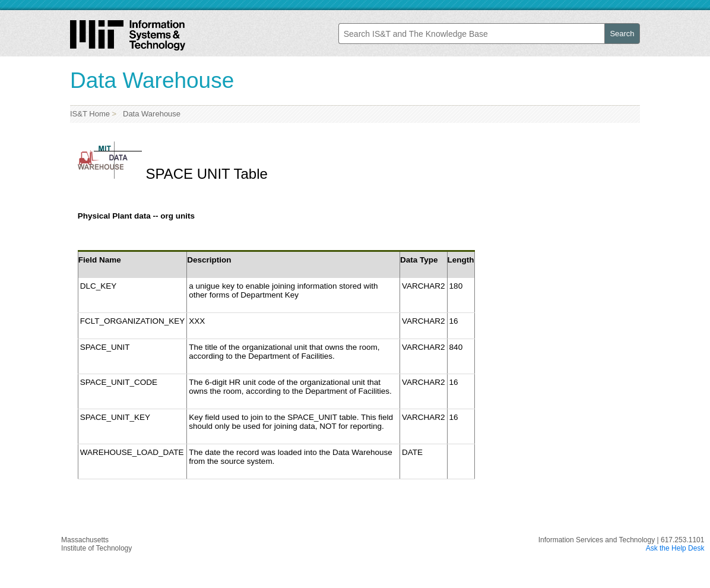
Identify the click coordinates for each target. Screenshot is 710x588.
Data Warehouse (150, 114)
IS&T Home (90, 114)
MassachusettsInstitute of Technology (96, 544)
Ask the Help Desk (675, 548)
